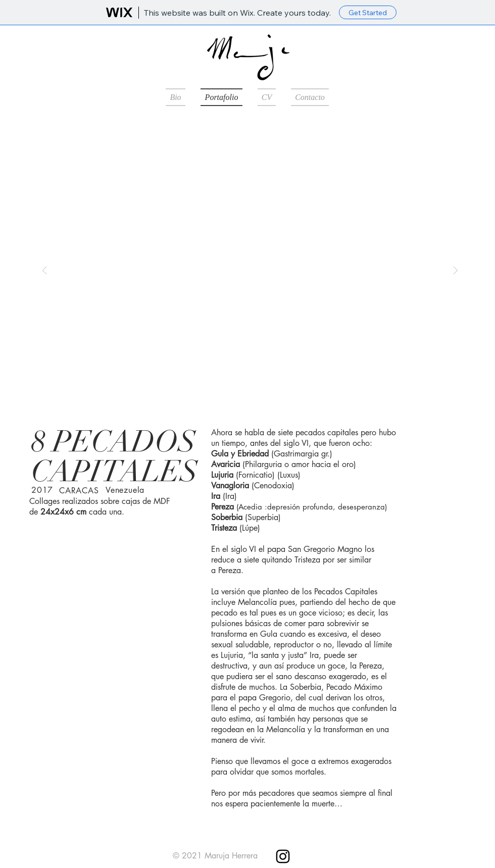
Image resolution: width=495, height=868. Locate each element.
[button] (250, 270)
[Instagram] (283, 856)
